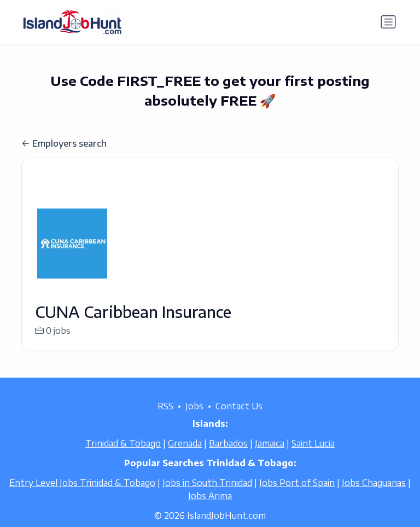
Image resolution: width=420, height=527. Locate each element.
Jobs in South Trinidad (207, 496)
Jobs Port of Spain (297, 496)
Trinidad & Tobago (123, 456)
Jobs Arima (210, 509)
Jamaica (270, 456)
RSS (165, 419)
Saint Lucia (313, 456)
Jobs (194, 419)
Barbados (228, 456)
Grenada (185, 456)
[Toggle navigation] (388, 22)
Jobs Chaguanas (374, 496)
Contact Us (239, 419)
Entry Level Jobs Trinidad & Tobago (82, 496)
